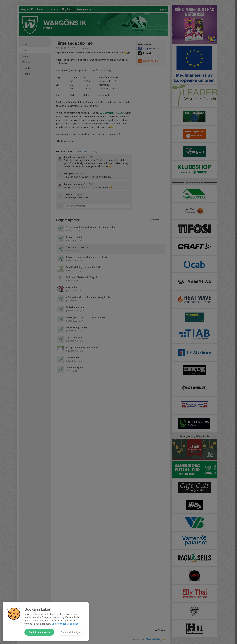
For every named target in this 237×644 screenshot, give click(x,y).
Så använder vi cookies (65, 624)
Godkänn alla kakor (39, 632)
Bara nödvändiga (70, 632)
